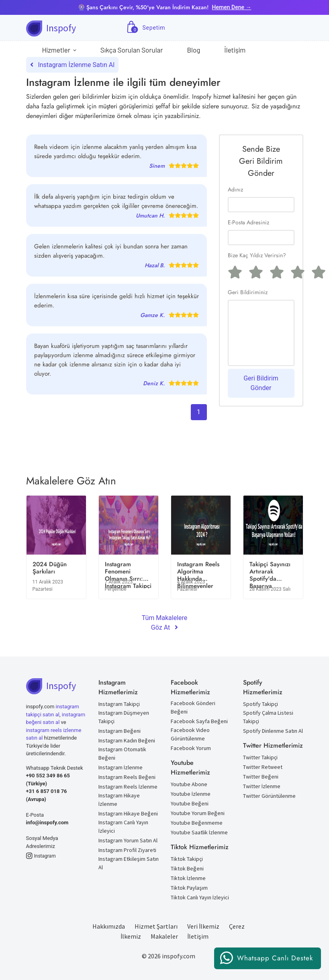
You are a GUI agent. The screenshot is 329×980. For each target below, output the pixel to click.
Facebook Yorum (191, 748)
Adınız (235, 189)
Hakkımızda (109, 926)
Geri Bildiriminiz (248, 292)
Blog (193, 50)
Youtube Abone (189, 784)
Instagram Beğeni (120, 731)
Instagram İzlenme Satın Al (73, 65)
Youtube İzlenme (191, 794)
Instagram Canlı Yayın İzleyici (123, 826)
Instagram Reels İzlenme (128, 787)
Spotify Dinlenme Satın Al (273, 731)
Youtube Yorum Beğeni (198, 813)
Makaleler (164, 936)
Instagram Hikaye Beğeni (128, 813)
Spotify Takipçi (261, 704)
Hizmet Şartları (156, 926)
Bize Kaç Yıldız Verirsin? (257, 255)
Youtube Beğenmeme (197, 823)
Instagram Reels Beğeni (127, 777)
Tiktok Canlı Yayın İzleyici (200, 897)
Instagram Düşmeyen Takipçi (124, 717)
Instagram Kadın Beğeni (127, 740)
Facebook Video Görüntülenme (190, 734)
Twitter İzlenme (262, 786)
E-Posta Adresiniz (248, 222)
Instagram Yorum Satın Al (128, 840)
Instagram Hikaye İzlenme (119, 800)
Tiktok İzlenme (188, 878)
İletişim (235, 50)
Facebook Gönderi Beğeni (193, 707)
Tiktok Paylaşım (189, 888)
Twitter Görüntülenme (269, 796)
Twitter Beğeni (261, 777)
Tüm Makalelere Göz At (165, 623)
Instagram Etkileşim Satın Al (129, 863)
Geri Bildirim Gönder (261, 383)
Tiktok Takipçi (187, 859)
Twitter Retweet (263, 767)
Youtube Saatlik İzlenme (199, 832)
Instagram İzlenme (121, 767)
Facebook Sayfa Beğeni (199, 721)
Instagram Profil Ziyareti (127, 850)
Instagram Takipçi (119, 704)
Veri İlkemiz (203, 926)
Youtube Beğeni (190, 803)
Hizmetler (59, 50)
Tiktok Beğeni (187, 868)
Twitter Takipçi (260, 757)
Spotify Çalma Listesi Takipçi (268, 717)
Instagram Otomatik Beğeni (122, 753)
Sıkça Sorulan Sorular (132, 50)
